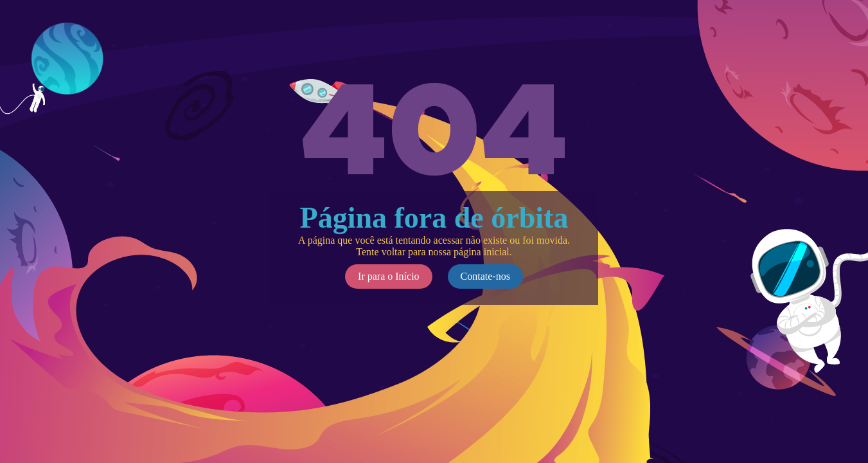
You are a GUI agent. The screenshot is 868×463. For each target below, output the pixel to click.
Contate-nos (485, 276)
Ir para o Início (389, 276)
